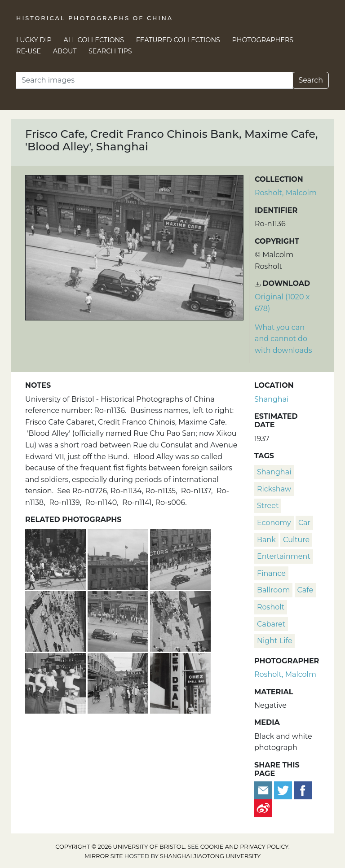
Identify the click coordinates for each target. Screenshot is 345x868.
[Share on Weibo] (263, 808)
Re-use (29, 51)
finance (271, 573)
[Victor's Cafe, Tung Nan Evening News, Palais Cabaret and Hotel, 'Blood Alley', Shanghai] (180, 558)
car (304, 523)
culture (296, 540)
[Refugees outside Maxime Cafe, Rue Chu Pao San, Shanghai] (56, 558)
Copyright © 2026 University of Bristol (120, 847)
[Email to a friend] (264, 790)
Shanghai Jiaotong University (210, 856)
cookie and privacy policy (244, 847)
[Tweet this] (284, 790)
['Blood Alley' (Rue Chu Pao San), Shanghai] (119, 682)
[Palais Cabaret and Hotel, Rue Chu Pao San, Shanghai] (119, 558)
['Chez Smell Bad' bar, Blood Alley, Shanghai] (180, 682)
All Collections (94, 40)
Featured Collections (178, 40)
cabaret (271, 624)
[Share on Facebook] (303, 790)
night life (274, 641)
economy (274, 523)
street (268, 506)
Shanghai (271, 399)
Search (311, 80)
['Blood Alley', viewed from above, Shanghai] (56, 620)
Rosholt (271, 607)
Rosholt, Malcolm (286, 193)
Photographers (263, 40)
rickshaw (274, 489)
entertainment (284, 556)
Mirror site (104, 856)
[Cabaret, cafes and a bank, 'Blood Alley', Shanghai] (119, 620)
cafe (305, 590)
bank (266, 540)
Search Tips (110, 51)
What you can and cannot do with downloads (283, 339)
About (65, 51)
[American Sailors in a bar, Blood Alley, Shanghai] (56, 682)
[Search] (154, 80)
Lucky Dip (34, 40)
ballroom (273, 590)
